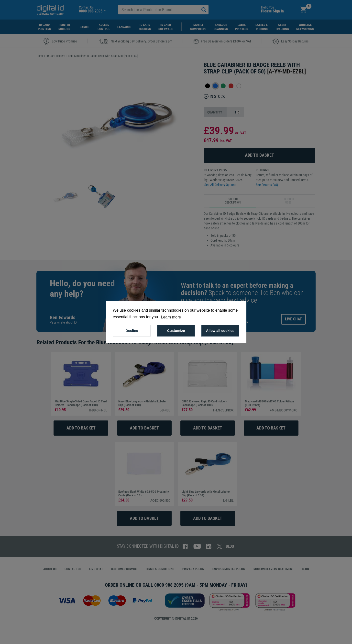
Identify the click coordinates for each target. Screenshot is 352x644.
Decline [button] (132, 331)
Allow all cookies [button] (220, 331)
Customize (176, 331)
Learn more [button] (171, 317)
